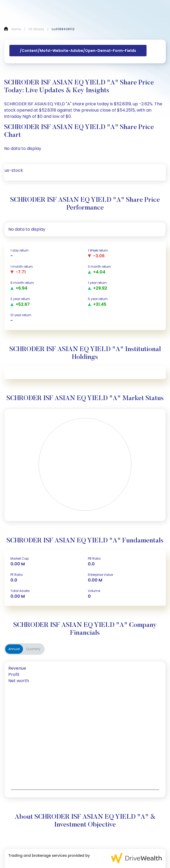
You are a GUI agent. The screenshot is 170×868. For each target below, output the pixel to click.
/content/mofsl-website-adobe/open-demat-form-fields (78, 51)
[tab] (85, 668)
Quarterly (33, 649)
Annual (14, 649)
